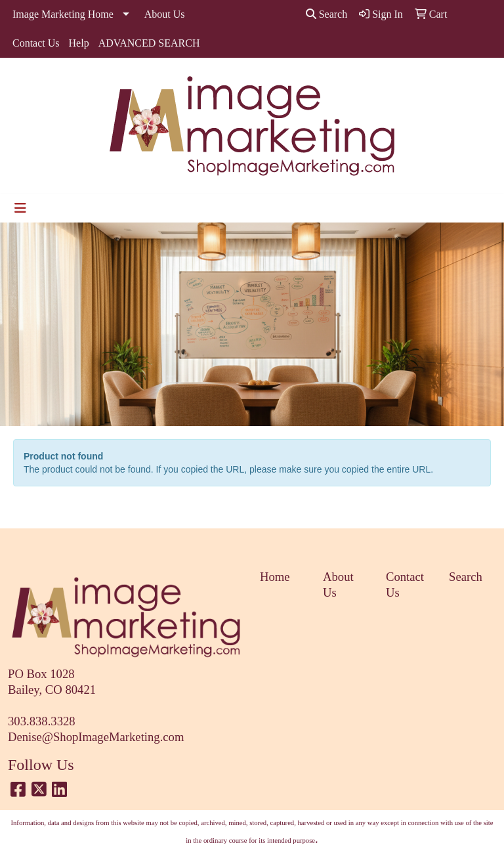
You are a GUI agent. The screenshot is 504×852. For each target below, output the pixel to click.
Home (275, 577)
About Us (165, 14)
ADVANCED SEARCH (149, 43)
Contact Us (36, 43)
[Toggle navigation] (20, 208)
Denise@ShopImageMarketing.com (96, 737)
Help (79, 43)
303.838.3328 (42, 721)
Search (327, 14)
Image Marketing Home (63, 14)
